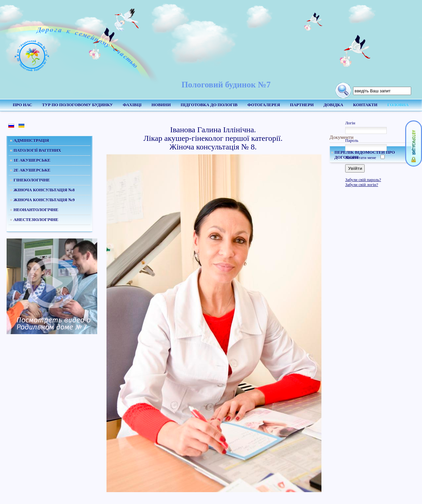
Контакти (365, 105)
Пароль (352, 141)
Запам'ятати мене (361, 158)
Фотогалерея (264, 105)
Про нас (23, 105)
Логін (350, 123)
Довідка (333, 105)
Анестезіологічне (36, 220)
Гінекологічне (32, 180)
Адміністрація (31, 141)
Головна (398, 105)
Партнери (302, 105)
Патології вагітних (37, 150)
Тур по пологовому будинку (77, 105)
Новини (161, 105)
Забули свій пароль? (363, 180)
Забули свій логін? (362, 185)
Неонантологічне (36, 210)
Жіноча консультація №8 (44, 190)
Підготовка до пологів (209, 105)
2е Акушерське (32, 170)
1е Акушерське (32, 160)
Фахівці (132, 105)
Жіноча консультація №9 (44, 200)
